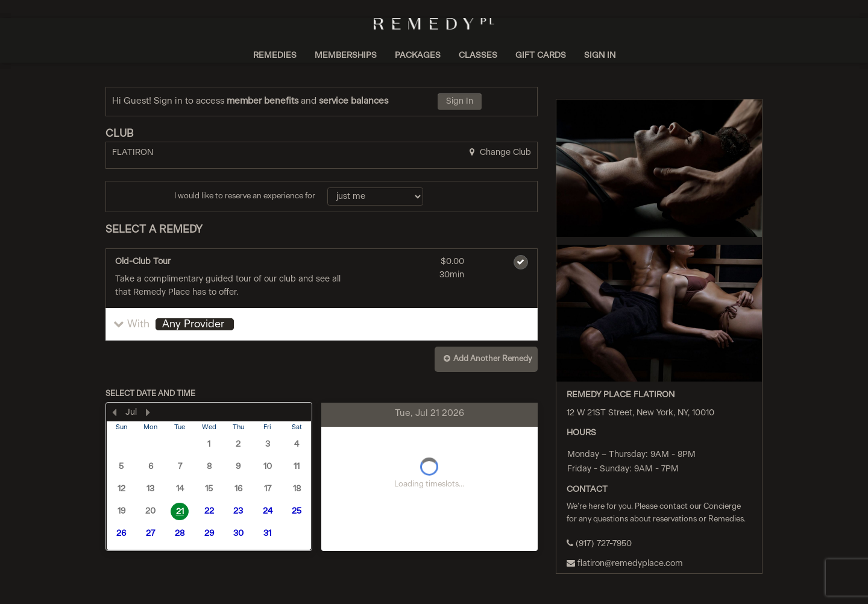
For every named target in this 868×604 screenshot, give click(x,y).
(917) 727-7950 (599, 543)
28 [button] (180, 533)
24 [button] (268, 511)
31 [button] (267, 533)
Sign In (460, 101)
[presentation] (209, 477)
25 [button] (297, 511)
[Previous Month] (114, 412)
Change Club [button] (504, 153)
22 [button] (209, 511)
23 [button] (238, 511)
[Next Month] (148, 412)
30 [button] (238, 533)
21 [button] (180, 512)
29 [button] (209, 533)
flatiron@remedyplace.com (625, 563)
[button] (322, 324)
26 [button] (121, 533)
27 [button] (150, 533)
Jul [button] (131, 412)
